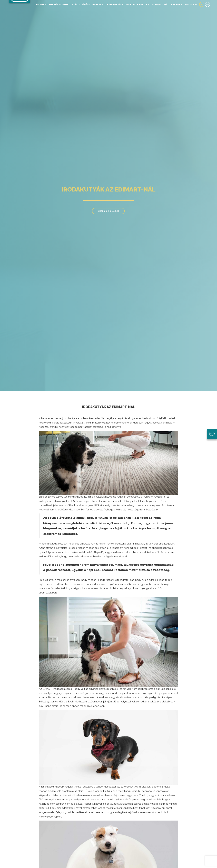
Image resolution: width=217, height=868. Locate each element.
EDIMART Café (159, 4)
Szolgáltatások (58, 4)
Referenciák (114, 4)
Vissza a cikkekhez (108, 211)
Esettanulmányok (137, 4)
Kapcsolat (191, 4)
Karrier (176, 4)
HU (202, 4)
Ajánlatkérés (80, 4)
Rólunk (40, 4)
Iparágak (98, 4)
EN (208, 4)
